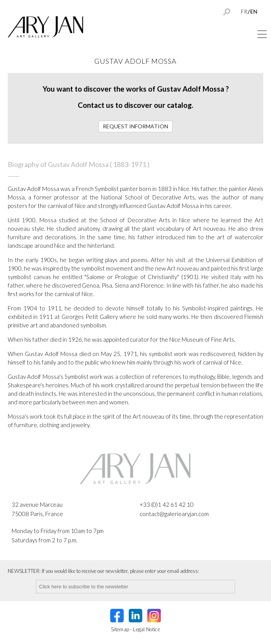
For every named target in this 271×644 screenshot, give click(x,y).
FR (244, 11)
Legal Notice (147, 629)
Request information (135, 126)
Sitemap (120, 629)
